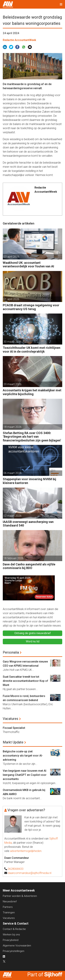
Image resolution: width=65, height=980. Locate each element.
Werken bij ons (11, 935)
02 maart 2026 (12, 516)
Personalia (11, 652)
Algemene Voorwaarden (17, 946)
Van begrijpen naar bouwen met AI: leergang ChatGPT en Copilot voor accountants (25, 775)
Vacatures (10, 719)
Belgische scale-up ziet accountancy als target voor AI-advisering (23, 756)
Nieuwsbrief (10, 901)
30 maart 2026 (12, 342)
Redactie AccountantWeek (19, 40)
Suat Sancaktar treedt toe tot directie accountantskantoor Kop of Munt (25, 681)
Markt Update (13, 742)
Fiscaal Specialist (14, 728)
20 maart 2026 (12, 384)
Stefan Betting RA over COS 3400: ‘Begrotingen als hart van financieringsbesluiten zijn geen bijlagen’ (32, 437)
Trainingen (9, 913)
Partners (8, 907)
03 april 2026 (11, 257)
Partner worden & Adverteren (20, 896)
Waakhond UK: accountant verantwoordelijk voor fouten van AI (28, 265)
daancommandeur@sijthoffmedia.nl (30, 873)
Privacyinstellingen (14, 951)
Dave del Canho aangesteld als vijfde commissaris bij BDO (29, 566)
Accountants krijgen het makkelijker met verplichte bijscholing (32, 392)
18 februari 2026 (13, 558)
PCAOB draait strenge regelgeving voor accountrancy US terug (31, 307)
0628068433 (16, 869)
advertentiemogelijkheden (26, 851)
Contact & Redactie (14, 929)
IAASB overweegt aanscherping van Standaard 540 (28, 524)
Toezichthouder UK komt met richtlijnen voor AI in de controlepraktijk (32, 350)
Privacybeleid (11, 940)
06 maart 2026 (12, 473)
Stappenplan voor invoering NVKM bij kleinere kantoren (29, 481)
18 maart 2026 (12, 427)
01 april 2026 (11, 299)
